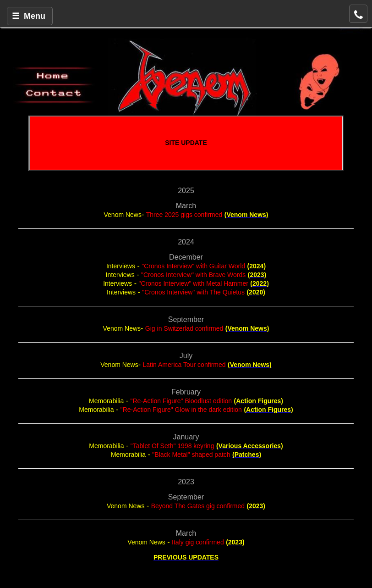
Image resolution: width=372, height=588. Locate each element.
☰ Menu (29, 16)
